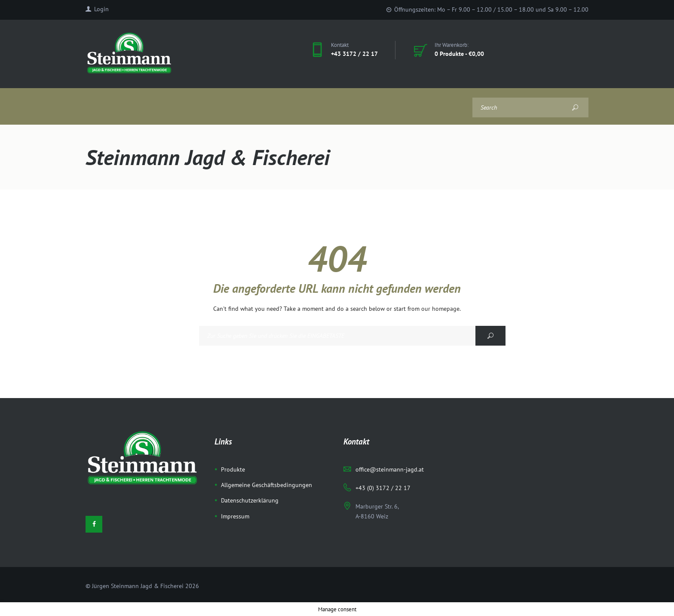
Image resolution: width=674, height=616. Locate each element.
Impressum (235, 516)
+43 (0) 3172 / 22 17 (383, 488)
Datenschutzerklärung (250, 500)
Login (101, 9)
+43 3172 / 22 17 (354, 54)
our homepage (440, 309)
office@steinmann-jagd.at (390, 469)
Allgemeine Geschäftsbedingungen (267, 485)
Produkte (233, 469)
